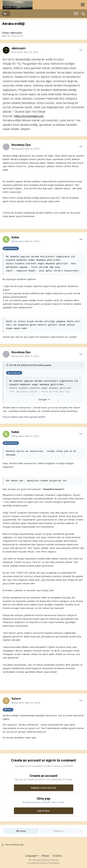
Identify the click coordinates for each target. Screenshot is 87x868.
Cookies (57, 856)
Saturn (16, 699)
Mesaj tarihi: (25, 149)
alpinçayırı (16, 33)
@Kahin (8, 710)
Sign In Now (44, 811)
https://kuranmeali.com (29, 116)
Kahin (15, 237)
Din (21, 36)
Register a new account (43, 788)
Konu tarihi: (25, 52)
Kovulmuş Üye (21, 145)
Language (32, 856)
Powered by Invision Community (44, 863)
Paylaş (21, 831)
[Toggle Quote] (8, 365)
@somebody (11, 248)
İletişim (45, 856)
